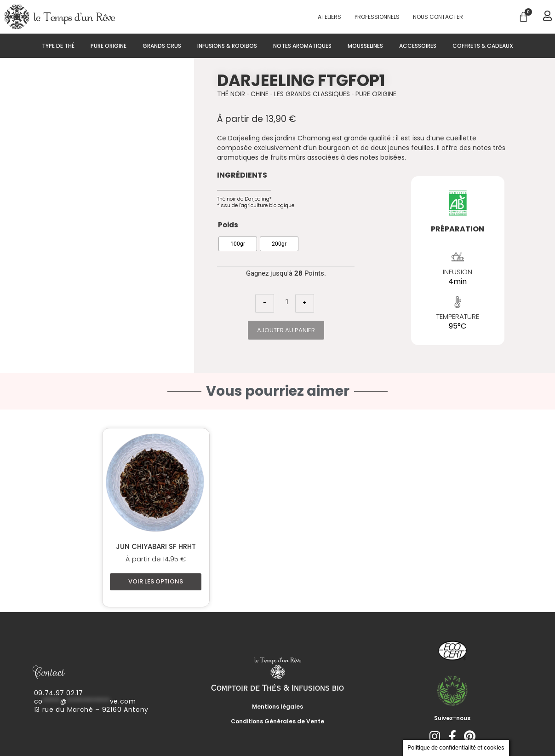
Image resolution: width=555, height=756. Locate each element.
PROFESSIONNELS (377, 17)
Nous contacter (438, 17)
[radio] (238, 244)
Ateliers (329, 17)
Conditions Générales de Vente (277, 721)
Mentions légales (277, 707)
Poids (228, 225)
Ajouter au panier (286, 330)
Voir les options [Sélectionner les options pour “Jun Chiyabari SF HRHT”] (156, 581)
